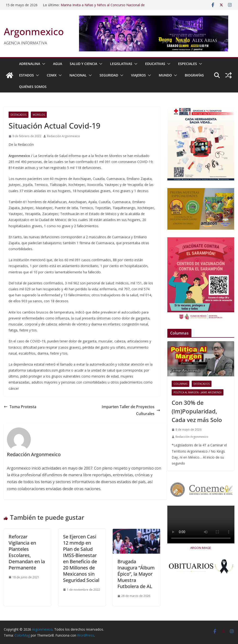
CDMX (52, 75)
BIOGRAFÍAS (194, 75)
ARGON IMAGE (201, 548)
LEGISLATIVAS (121, 64)
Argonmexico (34, 31)
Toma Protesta (20, 407)
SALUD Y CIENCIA (83, 64)
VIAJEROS (138, 75)
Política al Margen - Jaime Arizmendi (198, 392)
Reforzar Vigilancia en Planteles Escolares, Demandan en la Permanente (27, 552)
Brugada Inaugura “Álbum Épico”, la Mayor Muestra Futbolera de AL (136, 574)
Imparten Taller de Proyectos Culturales (131, 410)
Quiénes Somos (33, 87)
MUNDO (165, 75)
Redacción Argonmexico (63, 136)
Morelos (39, 115)
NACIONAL (78, 75)
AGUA (58, 64)
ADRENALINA (30, 64)
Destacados (19, 115)
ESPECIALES (188, 64)
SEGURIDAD (109, 75)
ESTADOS (26, 75)
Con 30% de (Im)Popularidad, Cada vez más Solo (197, 411)
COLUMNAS (180, 384)
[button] (43, 64)
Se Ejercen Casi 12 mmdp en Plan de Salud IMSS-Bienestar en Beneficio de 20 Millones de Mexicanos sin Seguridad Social (81, 558)
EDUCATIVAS (155, 64)
